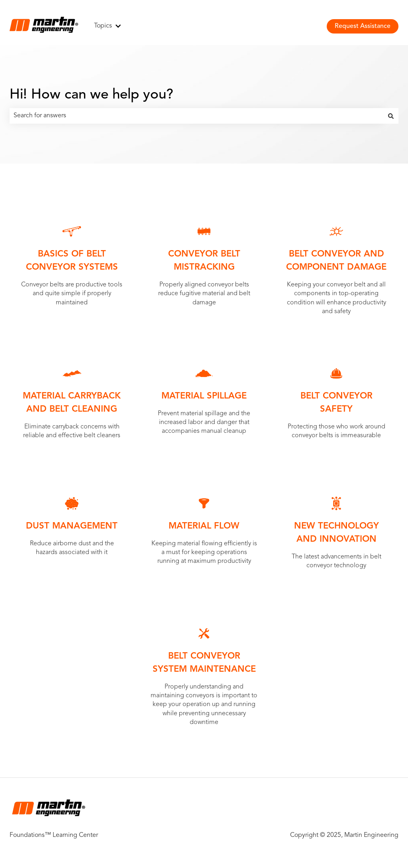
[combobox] (196, 116)
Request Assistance (363, 26)
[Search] (391, 116)
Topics (103, 26)
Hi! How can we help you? (91, 95)
